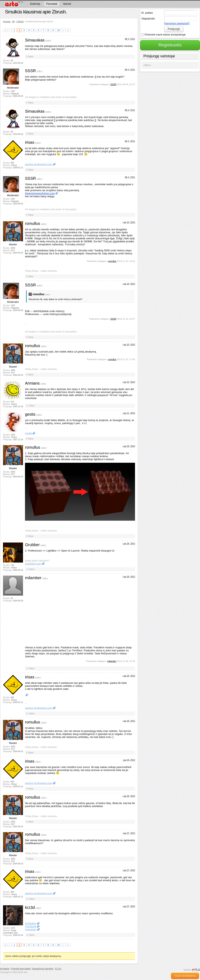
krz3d (30, 907)
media (28, 433)
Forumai (7, 22)
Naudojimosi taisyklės (43, 969)
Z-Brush (20, 22)
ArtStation (31, 923)
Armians (32, 383)
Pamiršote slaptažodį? (177, 23)
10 (58, 30)
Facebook (31, 926)
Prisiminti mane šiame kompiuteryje (163, 35)
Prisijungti (174, 29)
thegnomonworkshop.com (40, 193)
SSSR (30, 71)
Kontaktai (5, 969)
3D (13, 22)
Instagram (31, 929)
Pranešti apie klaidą (21, 969)
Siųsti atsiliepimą (185, 976)
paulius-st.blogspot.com (39, 164)
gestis (30, 414)
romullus (33, 223)
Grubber (32, 545)
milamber (33, 578)
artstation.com (33, 564)
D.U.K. (58, 969)
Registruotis (170, 45)
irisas (30, 142)
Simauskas (35, 40)
